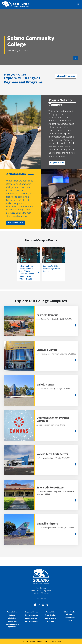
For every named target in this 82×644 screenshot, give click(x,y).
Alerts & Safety (51, 615)
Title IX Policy (56, 641)
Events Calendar (31, 618)
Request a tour (57, 163)
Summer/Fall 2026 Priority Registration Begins (52, 269)
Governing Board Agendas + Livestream (12, 627)
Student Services (31, 615)
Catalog (12, 615)
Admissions (12, 618)
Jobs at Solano (51, 618)
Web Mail (51, 621)
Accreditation (12, 612)
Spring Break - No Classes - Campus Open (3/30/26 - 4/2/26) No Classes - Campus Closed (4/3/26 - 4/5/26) (27, 272)
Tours (70, 620)
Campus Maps (70, 617)
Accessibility (51, 612)
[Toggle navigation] (78, 4)
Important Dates (31, 612)
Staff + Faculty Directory (70, 613)
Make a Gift (12, 621)
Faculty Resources (31, 621)
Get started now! (16, 223)
